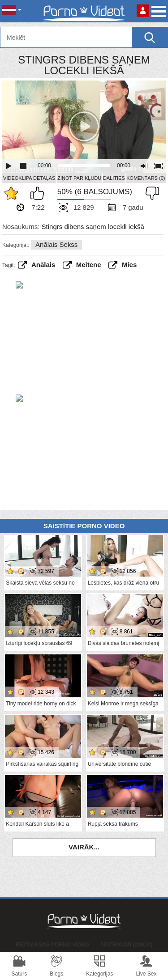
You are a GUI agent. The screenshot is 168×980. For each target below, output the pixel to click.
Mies (129, 265)
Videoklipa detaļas (29, 178)
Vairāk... (84, 847)
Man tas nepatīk (150, 193)
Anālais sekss (56, 244)
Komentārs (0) (146, 178)
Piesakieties (143, 11)
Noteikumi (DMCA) (127, 945)
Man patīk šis (39, 193)
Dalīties (114, 178)
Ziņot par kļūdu (79, 178)
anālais (43, 265)
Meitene (89, 265)
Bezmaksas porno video (52, 945)
